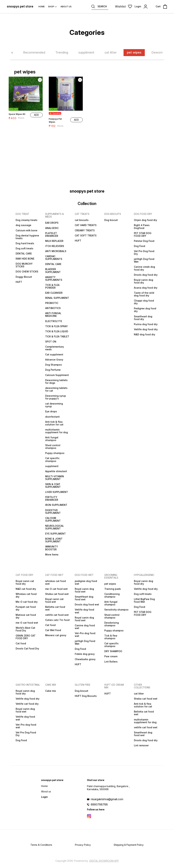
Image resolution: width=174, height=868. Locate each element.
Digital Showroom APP (104, 861)
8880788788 (99, 804)
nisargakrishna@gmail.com (107, 799)
